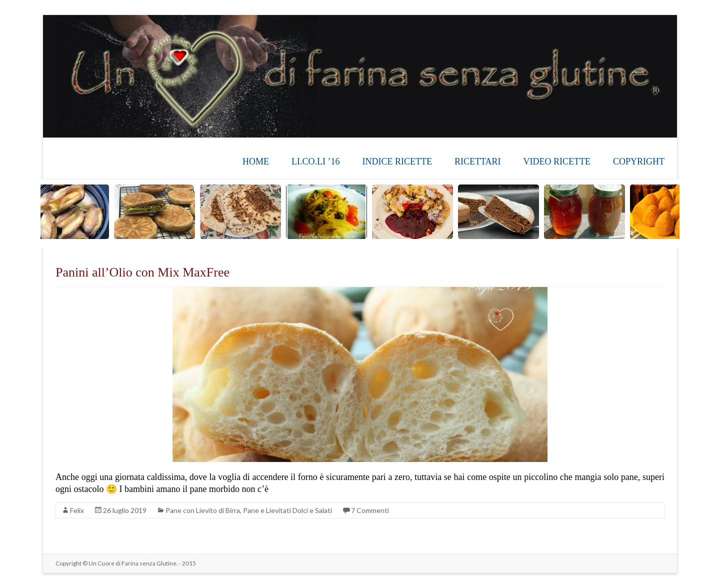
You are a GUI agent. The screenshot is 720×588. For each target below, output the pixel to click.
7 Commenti (370, 510)
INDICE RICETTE (397, 161)
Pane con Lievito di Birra (203, 510)
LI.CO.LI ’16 (315, 161)
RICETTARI (478, 161)
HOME (256, 161)
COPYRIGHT (639, 161)
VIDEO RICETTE (557, 161)
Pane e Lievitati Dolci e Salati (287, 510)
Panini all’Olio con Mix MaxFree (142, 272)
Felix (77, 510)
